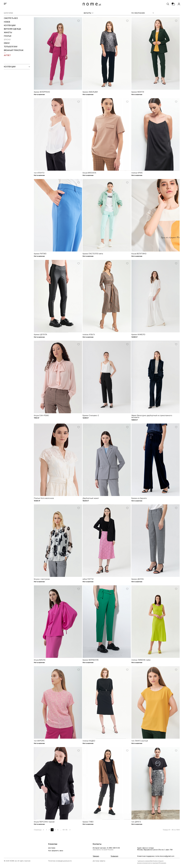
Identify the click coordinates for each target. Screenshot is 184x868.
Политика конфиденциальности (60, 861)
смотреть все (11, 18)
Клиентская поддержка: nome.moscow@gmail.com (156, 856)
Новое (7, 22)
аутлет (7, 55)
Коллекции (10, 25)
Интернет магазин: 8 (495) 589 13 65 (106, 849)
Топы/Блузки (11, 47)
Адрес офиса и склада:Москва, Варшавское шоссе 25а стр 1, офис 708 (155, 849)
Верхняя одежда (12, 29)
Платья (8, 36)
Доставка (52, 848)
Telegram (96, 856)
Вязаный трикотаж (14, 50)
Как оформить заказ (56, 851)
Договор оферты (99, 861)
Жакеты (8, 33)
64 (64, 830)
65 (66, 830)
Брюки (7, 40)
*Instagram (114, 856)
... (61, 830)
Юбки (7, 43)
